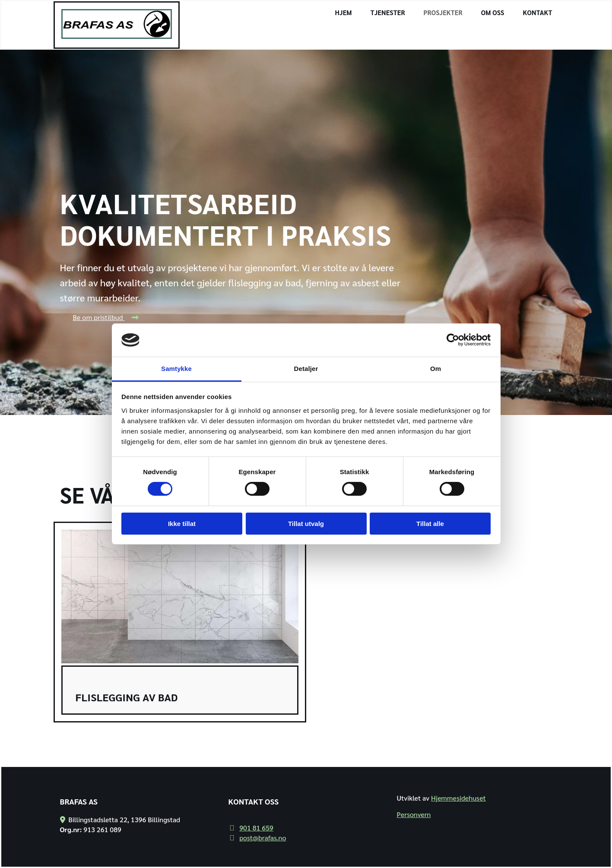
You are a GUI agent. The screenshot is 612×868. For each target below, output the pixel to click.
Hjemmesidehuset (458, 798)
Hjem (344, 13)
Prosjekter (443, 13)
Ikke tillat (182, 524)
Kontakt (538, 13)
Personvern (414, 814)
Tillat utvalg (306, 524)
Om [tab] (436, 369)
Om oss (493, 13)
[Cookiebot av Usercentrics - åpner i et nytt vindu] (453, 340)
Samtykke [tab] (176, 369)
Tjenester (388, 13)
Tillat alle (430, 524)
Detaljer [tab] (306, 369)
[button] (106, 317)
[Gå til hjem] (117, 36)
